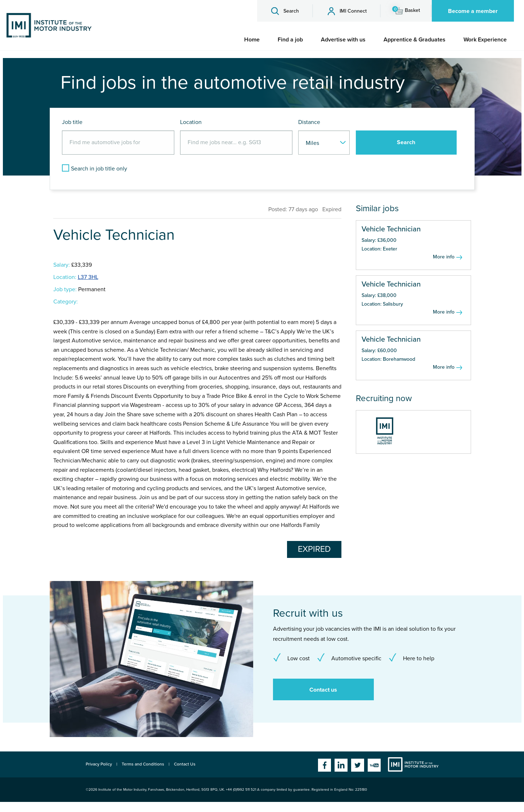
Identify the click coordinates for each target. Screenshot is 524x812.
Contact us (323, 690)
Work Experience (485, 40)
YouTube (374, 765)
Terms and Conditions (143, 764)
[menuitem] (252, 40)
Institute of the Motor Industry (413, 764)
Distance (309, 122)
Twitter (358, 765)
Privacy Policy (99, 764)
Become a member (473, 11)
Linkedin (341, 765)
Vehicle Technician (391, 229)
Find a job (290, 40)
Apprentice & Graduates (415, 40)
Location (191, 122)
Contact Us (185, 764)
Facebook (324, 765)
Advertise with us (343, 40)
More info (444, 257)
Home (252, 40)
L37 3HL (88, 277)
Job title (72, 122)
